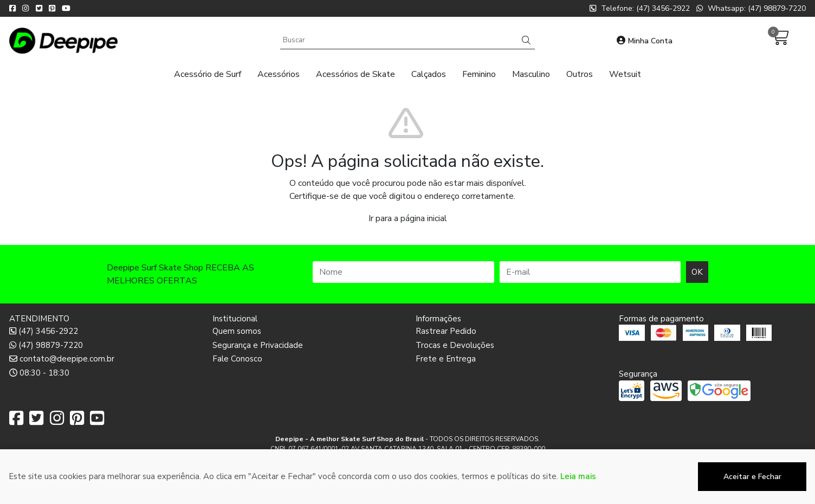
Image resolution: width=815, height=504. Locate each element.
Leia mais (578, 476)
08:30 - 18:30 (39, 373)
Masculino (531, 74)
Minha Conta (645, 41)
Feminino (479, 74)
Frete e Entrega (446, 359)
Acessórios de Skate (355, 74)
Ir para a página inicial (408, 218)
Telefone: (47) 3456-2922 (640, 8)
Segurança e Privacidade (258, 345)
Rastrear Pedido (446, 331)
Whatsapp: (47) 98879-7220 (751, 8)
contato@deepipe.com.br (62, 359)
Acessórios (279, 74)
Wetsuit (625, 74)
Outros (580, 74)
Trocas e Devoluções (455, 345)
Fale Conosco (237, 359)
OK (697, 272)
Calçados (429, 74)
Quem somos (237, 331)
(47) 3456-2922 (44, 331)
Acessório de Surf (208, 74)
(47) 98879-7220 (46, 345)
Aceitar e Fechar (752, 477)
